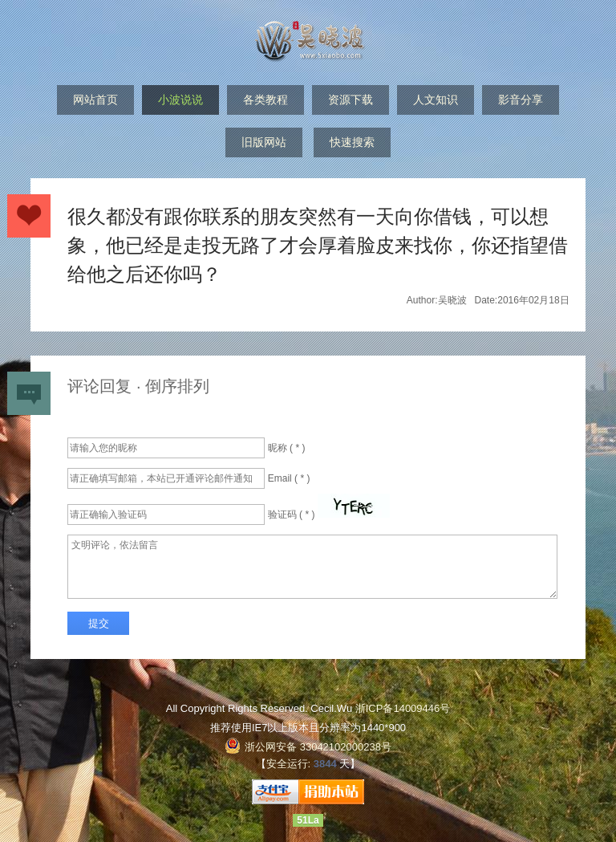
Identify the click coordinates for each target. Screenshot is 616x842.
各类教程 (265, 100)
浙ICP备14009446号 (403, 708)
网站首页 (95, 100)
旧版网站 (264, 142)
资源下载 (351, 100)
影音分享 (521, 100)
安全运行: (289, 764)
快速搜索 (352, 142)
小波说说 (180, 100)
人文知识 (436, 100)
